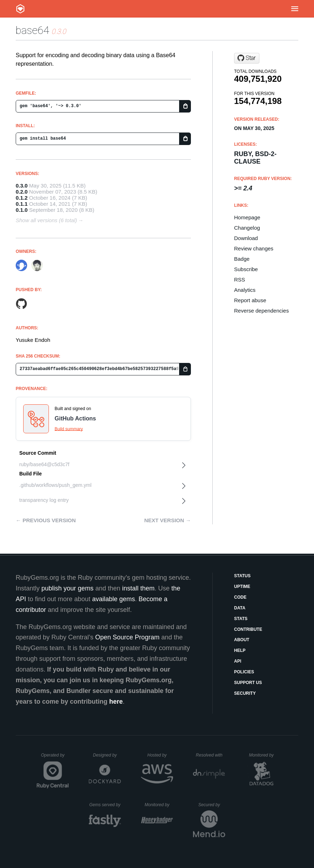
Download (246, 238)
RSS (240, 280)
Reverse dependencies (261, 311)
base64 (32, 30)
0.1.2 (22, 198)
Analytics (245, 290)
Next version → (168, 520)
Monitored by (263, 755)
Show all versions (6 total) (46, 220)
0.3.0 (22, 186)
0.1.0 (22, 210)
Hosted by (160, 755)
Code (240, 597)
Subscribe (246, 269)
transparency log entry (44, 500)
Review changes (254, 248)
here (116, 702)
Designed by (107, 755)
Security (245, 693)
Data (240, 608)
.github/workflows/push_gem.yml (55, 485)
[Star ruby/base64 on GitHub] (247, 58)
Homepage (247, 217)
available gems (113, 599)
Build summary (69, 429)
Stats (241, 619)
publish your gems (67, 588)
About (242, 640)
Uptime (242, 587)
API (238, 661)
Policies (244, 672)
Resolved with (211, 755)
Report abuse (250, 300)
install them (138, 588)
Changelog (247, 228)
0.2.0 (22, 192)
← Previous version (46, 520)
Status (242, 576)
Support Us (248, 683)
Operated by (55, 758)
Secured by (212, 805)
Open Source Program (127, 637)
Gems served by (105, 805)
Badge (242, 259)
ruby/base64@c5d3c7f (44, 464)
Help (240, 650)
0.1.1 (22, 204)
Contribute (248, 629)
